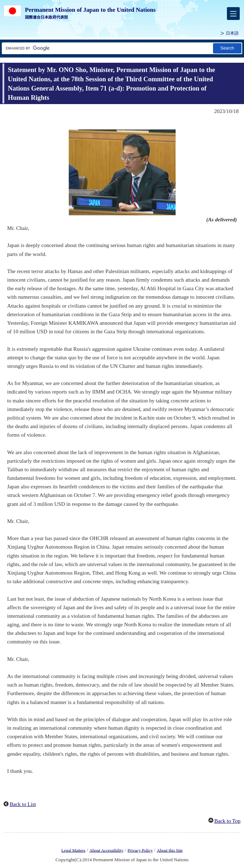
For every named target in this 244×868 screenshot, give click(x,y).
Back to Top (227, 821)
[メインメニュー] (233, 14)
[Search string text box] (107, 48)
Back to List (23, 804)
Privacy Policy (140, 850)
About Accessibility (107, 850)
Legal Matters (73, 850)
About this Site (170, 850)
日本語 (232, 33)
